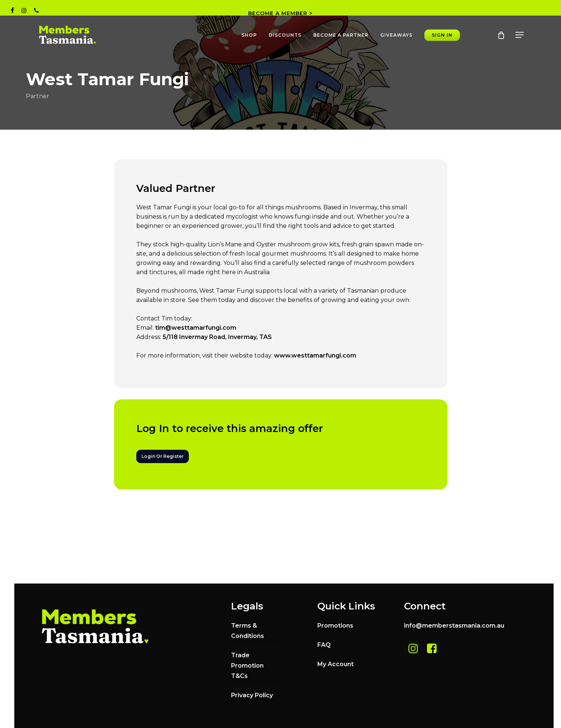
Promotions (335, 626)
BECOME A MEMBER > (280, 13)
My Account (335, 664)
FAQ (324, 645)
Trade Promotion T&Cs (247, 666)
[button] (520, 35)
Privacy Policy (252, 695)
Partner (38, 96)
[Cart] (501, 35)
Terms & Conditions (248, 631)
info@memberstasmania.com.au (454, 626)
